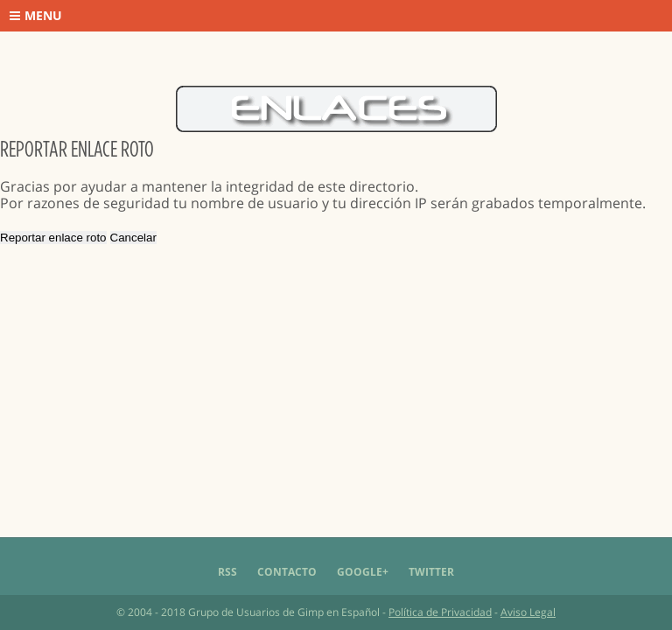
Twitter (431, 572)
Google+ (363, 572)
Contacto (287, 572)
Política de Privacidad (440, 612)
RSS (227, 572)
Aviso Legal (528, 612)
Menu (36, 15)
